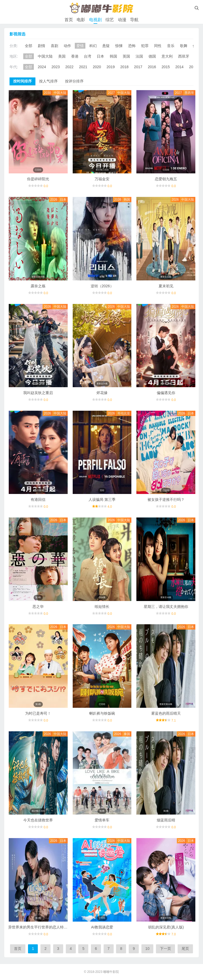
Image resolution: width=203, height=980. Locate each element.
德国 (152, 56)
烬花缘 (102, 393)
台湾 (87, 56)
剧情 (41, 46)
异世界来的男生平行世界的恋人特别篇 (40, 927)
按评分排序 (74, 81)
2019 (111, 67)
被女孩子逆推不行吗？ (166, 500)
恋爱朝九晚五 (166, 179)
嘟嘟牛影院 (111, 972)
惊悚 (119, 46)
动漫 (122, 20)
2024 (42, 67)
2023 (56, 67)
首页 (69, 20)
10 (147, 949)
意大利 (167, 56)
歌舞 (184, 46)
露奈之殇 (38, 286)
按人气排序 (48, 81)
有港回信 (38, 500)
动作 (67, 46)
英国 (126, 56)
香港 (75, 56)
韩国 (113, 56)
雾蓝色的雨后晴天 (166, 713)
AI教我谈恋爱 (102, 927)
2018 (124, 67)
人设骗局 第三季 (102, 500)
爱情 (80, 46)
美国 (62, 56)
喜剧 (54, 46)
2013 (193, 67)
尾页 (185, 949)
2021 (83, 67)
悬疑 (106, 46)
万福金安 (102, 179)
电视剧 (95, 20)
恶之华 (38, 607)
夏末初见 (166, 286)
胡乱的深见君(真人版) (166, 927)
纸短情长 (102, 607)
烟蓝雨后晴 (166, 820)
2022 (69, 67)
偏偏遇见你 (166, 393)
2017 (138, 67)
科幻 (93, 46)
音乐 (171, 46)
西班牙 (184, 56)
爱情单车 (102, 820)
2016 (152, 67)
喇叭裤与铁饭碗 (102, 713)
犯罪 (145, 46)
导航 (134, 20)
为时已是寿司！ (38, 713)
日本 (100, 56)
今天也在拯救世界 (38, 820)
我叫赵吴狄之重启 (38, 393)
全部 (29, 46)
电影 (81, 20)
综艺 (110, 20)
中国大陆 (45, 56)
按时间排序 (22, 81)
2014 (179, 67)
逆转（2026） (102, 286)
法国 (139, 56)
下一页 (165, 949)
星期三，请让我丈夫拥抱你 (166, 607)
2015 (166, 67)
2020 (97, 67)
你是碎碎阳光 (38, 179)
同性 (158, 46)
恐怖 (132, 46)
